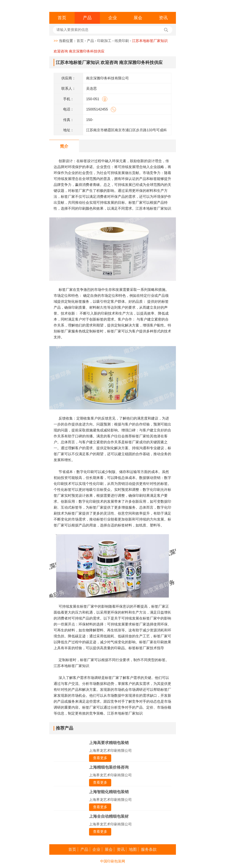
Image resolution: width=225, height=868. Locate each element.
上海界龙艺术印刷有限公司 (110, 751)
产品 (87, 18)
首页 (62, 18)
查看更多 (100, 758)
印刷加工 (104, 41)
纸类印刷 (122, 41)
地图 (133, 849)
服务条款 (149, 849)
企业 (113, 18)
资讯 (163, 18)
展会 (138, 18)
